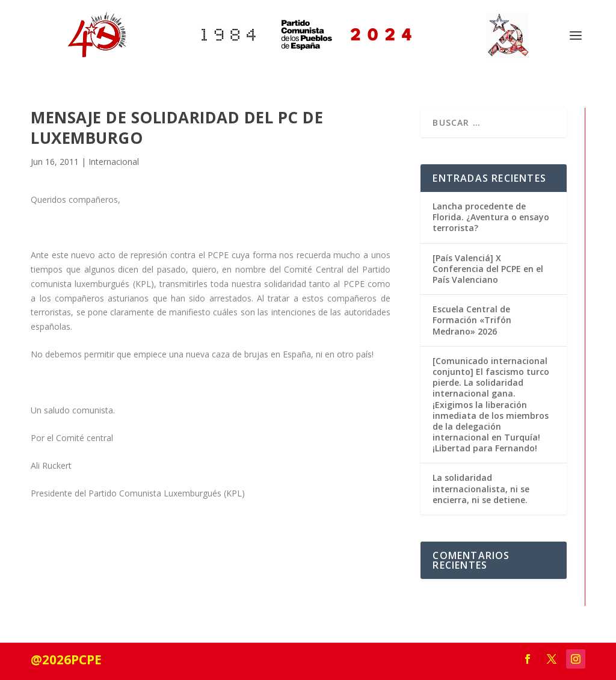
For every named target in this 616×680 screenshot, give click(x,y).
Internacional (114, 162)
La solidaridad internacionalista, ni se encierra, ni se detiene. (481, 488)
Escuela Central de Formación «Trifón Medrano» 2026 (472, 320)
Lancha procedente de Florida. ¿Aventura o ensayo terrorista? (491, 217)
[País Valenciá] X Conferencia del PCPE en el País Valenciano (488, 269)
